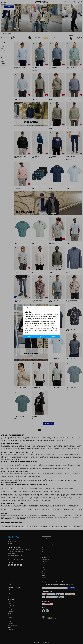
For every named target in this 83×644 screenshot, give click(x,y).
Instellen (29, 336)
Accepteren (53, 336)
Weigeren (41, 336)
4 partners (47, 318)
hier (31, 329)
